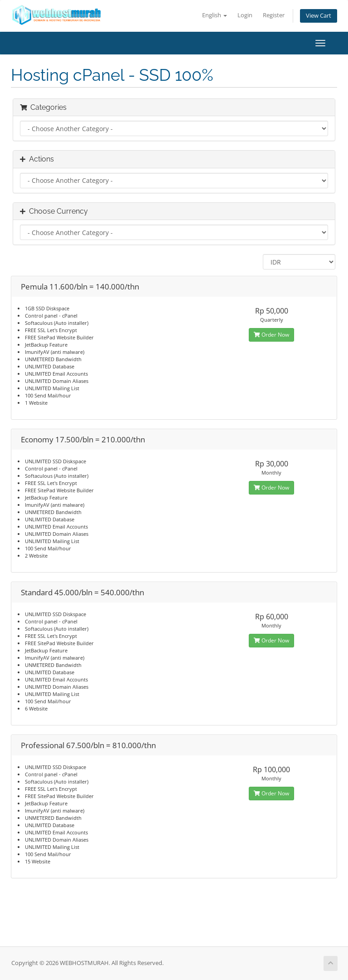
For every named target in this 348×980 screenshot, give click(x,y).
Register (274, 15)
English (215, 15)
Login (245, 15)
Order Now (271, 335)
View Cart (319, 16)
